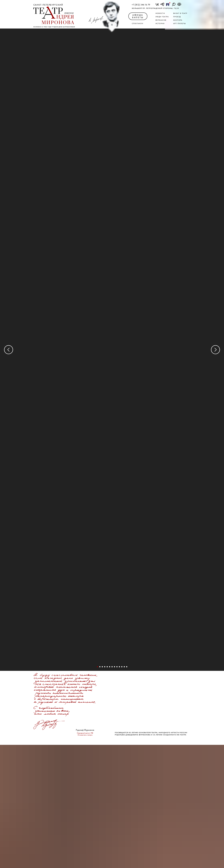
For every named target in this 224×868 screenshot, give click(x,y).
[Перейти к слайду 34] (122, 667)
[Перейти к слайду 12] (115, 667)
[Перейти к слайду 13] (117, 667)
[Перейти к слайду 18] (119, 667)
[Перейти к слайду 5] (107, 667)
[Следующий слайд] (215, 350)
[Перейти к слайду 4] (105, 667)
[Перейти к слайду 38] (127, 667)
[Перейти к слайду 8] (112, 667)
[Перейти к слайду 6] (110, 667)
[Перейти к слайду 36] (124, 667)
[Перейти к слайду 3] (102, 667)
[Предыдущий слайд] (9, 350)
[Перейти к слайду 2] (100, 667)
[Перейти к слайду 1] (97, 667)
